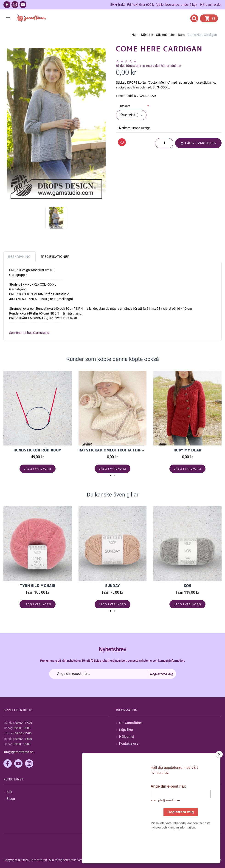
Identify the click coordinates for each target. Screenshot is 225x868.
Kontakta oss (129, 743)
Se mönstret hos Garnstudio (29, 333)
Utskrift (125, 106)
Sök (9, 792)
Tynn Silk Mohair (38, 586)
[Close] (219, 783)
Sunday (112, 586)
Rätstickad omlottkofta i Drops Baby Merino (127, 450)
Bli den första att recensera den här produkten (149, 66)
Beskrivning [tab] (20, 257)
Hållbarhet (127, 737)
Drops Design (141, 128)
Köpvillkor (126, 730)
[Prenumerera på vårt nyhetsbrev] (113, 674)
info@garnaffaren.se (18, 752)
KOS (187, 586)
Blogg (11, 799)
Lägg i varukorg (198, 143)
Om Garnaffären (131, 723)
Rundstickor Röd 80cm (38, 450)
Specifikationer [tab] (55, 257)
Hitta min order (211, 5)
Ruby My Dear (187, 450)
